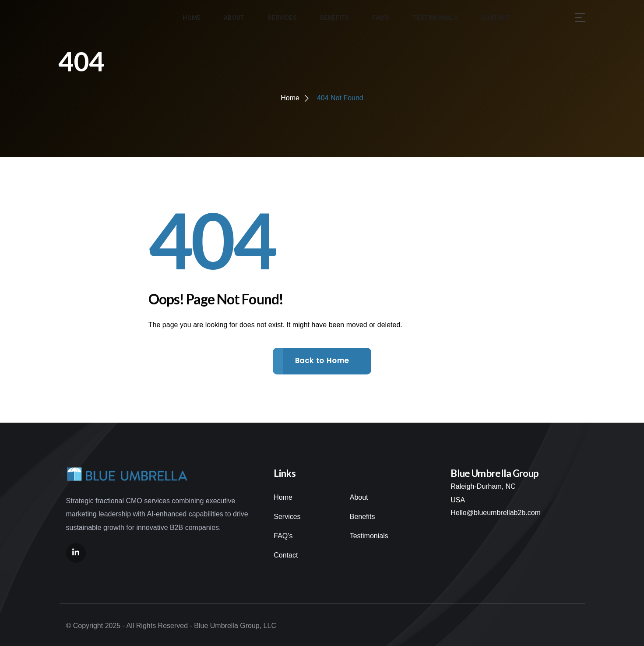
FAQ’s (283, 536)
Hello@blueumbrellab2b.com (496, 513)
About (359, 497)
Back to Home (322, 361)
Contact (286, 555)
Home (283, 497)
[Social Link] (76, 553)
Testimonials (369, 536)
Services (287, 517)
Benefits (362, 517)
